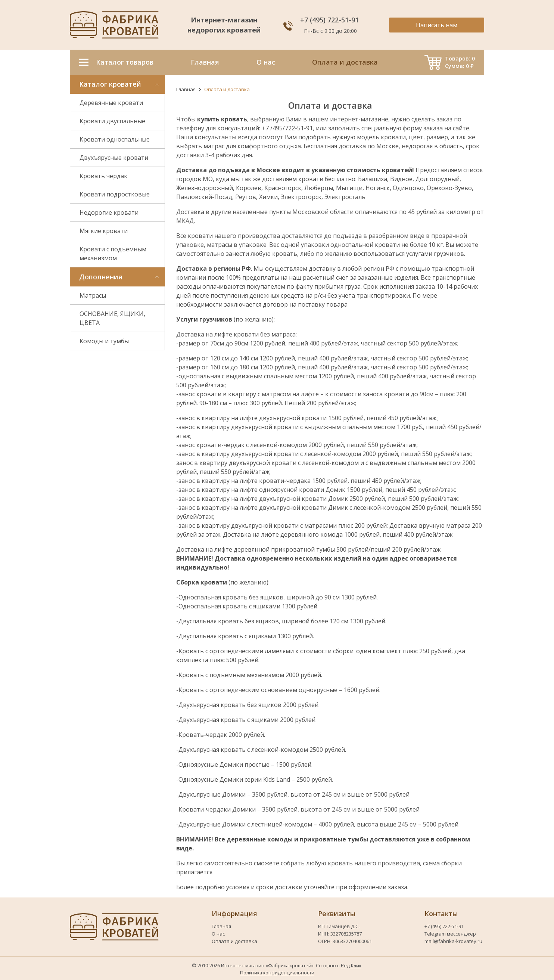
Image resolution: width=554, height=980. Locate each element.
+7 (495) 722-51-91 (330, 20)
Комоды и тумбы (104, 341)
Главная (186, 89)
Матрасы (93, 295)
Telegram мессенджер (450, 934)
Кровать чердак (103, 176)
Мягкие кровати (104, 231)
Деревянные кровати (111, 103)
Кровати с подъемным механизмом (113, 254)
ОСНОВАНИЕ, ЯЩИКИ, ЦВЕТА (112, 318)
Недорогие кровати (109, 213)
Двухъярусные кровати (114, 158)
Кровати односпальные (115, 139)
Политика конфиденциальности (277, 973)
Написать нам (437, 25)
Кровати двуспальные (112, 121)
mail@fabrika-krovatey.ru (453, 941)
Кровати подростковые (115, 194)
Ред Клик (351, 965)
